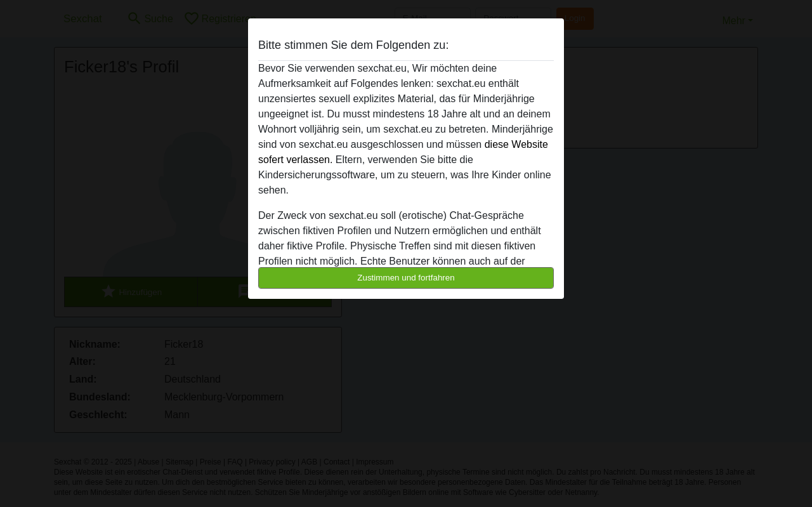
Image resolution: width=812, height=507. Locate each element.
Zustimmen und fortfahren (406, 278)
